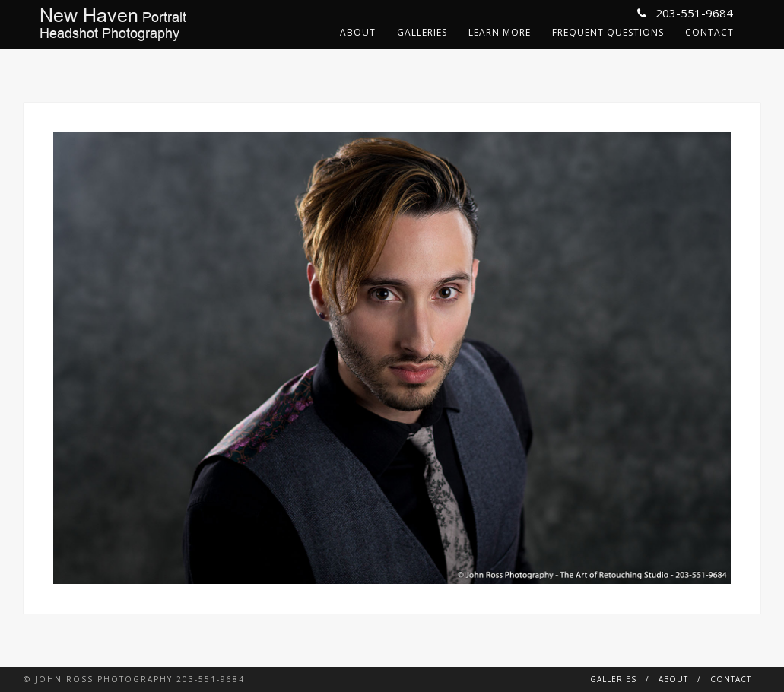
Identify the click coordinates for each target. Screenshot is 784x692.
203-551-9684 (685, 13)
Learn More (500, 32)
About (358, 32)
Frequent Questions (608, 32)
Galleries (422, 32)
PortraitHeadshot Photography (113, 24)
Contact (709, 32)
